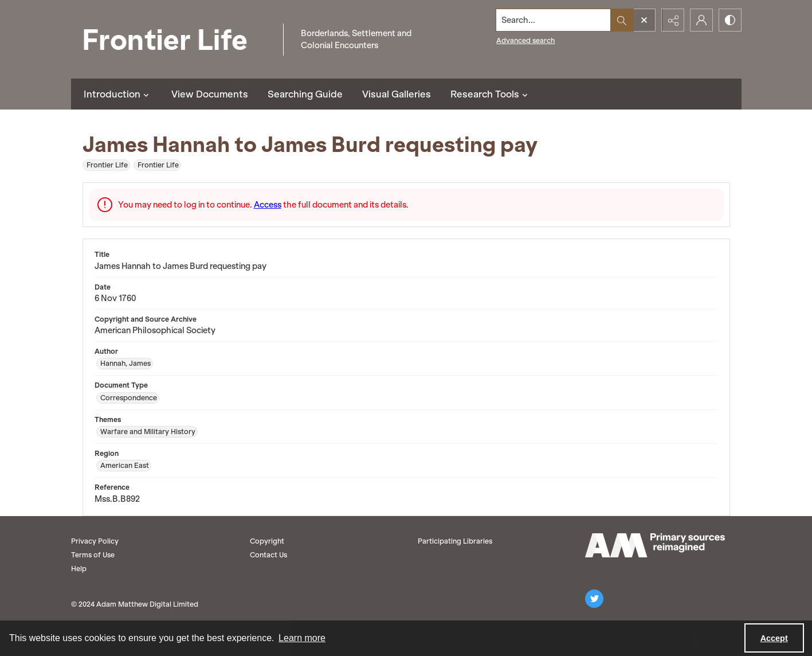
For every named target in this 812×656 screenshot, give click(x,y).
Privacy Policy (95, 541)
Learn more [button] (302, 638)
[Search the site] (553, 20)
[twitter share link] (594, 599)
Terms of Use (93, 555)
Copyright (267, 541)
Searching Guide (305, 94)
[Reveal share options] (673, 20)
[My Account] (701, 20)
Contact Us (268, 555)
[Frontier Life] (174, 39)
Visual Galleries (397, 94)
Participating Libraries (455, 541)
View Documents (210, 94)
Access (268, 205)
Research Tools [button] (491, 94)
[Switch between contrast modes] (730, 20)
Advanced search (525, 40)
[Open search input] (644, 20)
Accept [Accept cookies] (774, 638)
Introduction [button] (118, 94)
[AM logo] (655, 545)
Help (79, 569)
